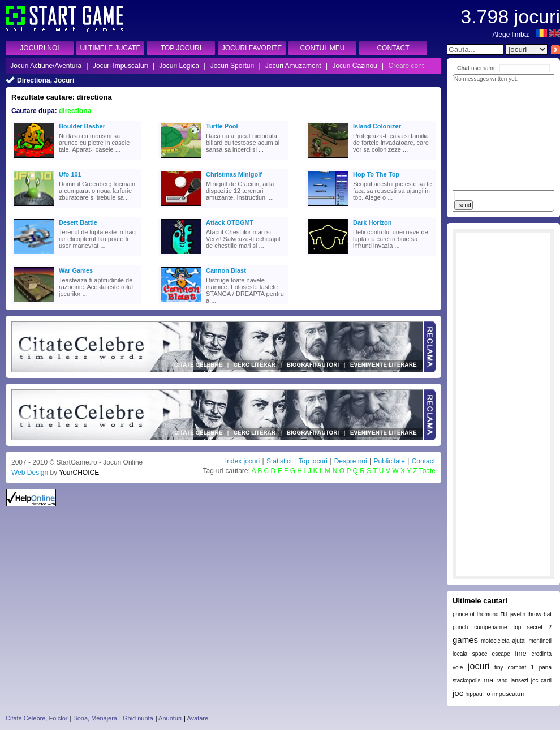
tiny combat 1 (514, 667)
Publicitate (389, 461)
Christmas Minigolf (234, 174)
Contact (423, 461)
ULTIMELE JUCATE (111, 48)
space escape (491, 654)
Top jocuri (313, 461)
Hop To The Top (376, 174)
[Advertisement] (503, 404)
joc (458, 693)
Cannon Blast (226, 270)
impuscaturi (508, 694)
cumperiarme (490, 627)
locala (460, 654)
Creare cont (406, 66)
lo (488, 694)
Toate (427, 471)
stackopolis (466, 680)
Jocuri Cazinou (354, 66)
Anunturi (170, 718)
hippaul (475, 694)
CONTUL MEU (323, 48)
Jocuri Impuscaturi (120, 66)
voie (458, 667)
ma (489, 680)
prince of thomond (476, 614)
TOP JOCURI (181, 48)
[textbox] (475, 50)
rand (502, 680)
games (465, 640)
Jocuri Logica (179, 66)
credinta (541, 654)
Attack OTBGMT (230, 222)
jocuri (479, 666)
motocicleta (495, 641)
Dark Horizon (372, 222)
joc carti (541, 680)
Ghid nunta (138, 718)
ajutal (519, 641)
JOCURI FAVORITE (252, 48)
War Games (76, 270)
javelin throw (525, 614)
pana (545, 667)
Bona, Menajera (95, 718)
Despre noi (351, 461)
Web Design (30, 473)
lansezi (520, 680)
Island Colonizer (377, 126)
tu (504, 614)
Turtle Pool (222, 126)
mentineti (540, 641)
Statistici (279, 461)
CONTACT (393, 48)
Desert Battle (78, 222)
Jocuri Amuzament (293, 66)
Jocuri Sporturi (232, 66)
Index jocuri (242, 461)
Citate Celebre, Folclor (36, 718)
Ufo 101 (70, 174)
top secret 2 (533, 627)
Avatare (197, 718)
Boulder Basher (82, 126)
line (520, 653)
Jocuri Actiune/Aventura (46, 66)
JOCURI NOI (39, 48)
